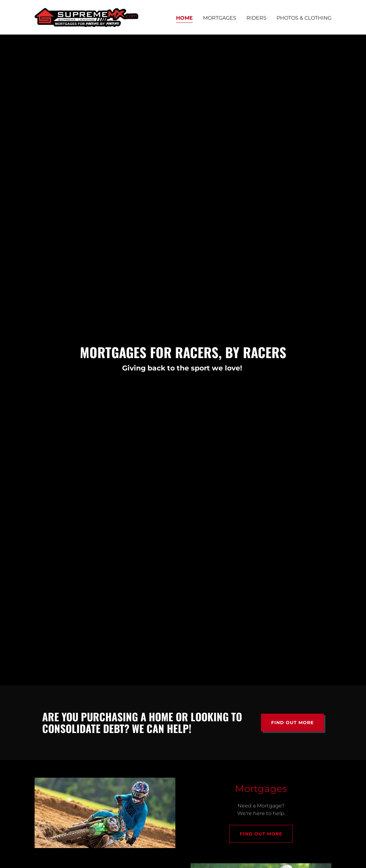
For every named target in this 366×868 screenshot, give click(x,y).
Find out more (292, 723)
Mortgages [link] (220, 18)
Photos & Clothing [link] (304, 18)
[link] (86, 17)
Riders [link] (256, 18)
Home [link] (184, 18)
